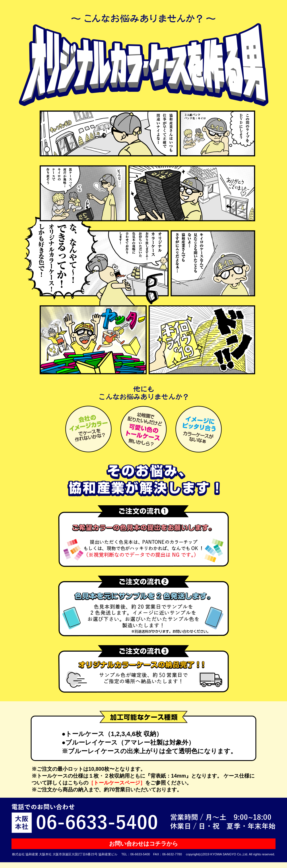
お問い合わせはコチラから (143, 844)
